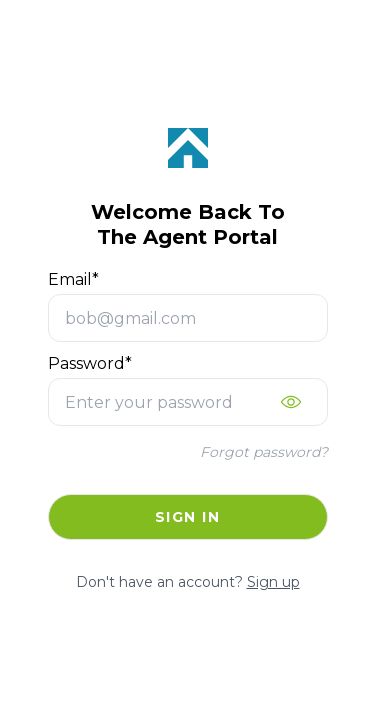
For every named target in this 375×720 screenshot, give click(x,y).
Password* (90, 364)
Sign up (273, 582)
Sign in (188, 517)
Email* (73, 280)
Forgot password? (264, 452)
